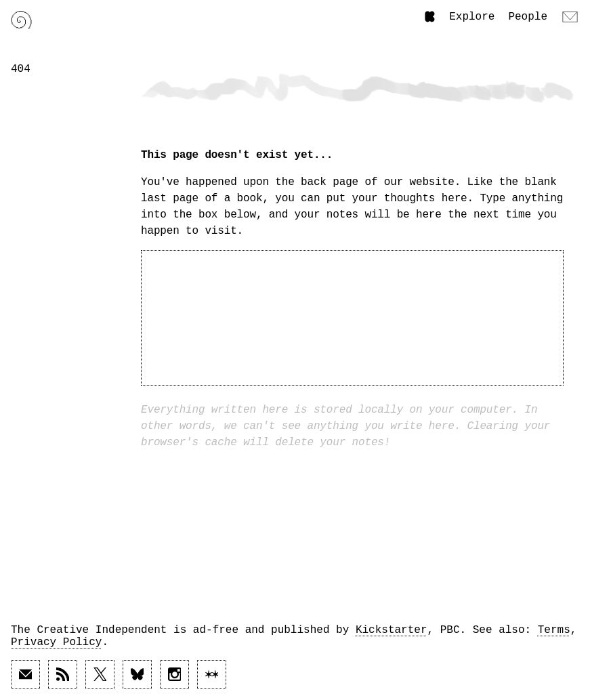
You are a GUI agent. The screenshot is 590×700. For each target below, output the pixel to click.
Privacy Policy (56, 642)
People (528, 17)
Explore (472, 17)
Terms (554, 630)
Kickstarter (392, 630)
